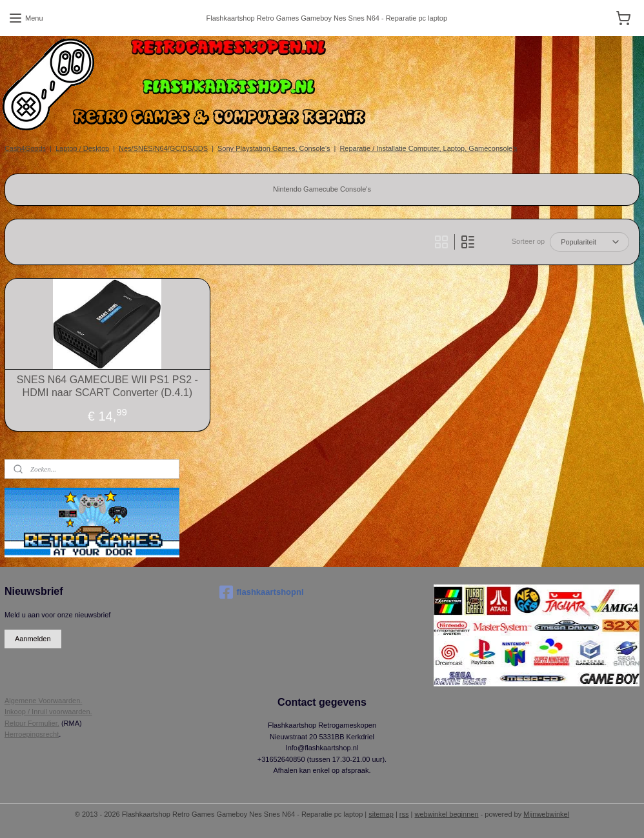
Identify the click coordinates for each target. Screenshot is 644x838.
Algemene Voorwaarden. (43, 701)
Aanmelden (33, 639)
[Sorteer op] (589, 242)
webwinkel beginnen (446, 814)
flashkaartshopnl (262, 592)
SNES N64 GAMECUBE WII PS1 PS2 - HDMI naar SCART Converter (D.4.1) (107, 386)
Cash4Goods (25, 148)
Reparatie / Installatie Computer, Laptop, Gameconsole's (428, 148)
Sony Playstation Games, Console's (274, 148)
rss (404, 814)
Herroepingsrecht (32, 734)
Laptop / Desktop (82, 148)
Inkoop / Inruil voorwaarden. (48, 712)
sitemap (381, 814)
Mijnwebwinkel (546, 814)
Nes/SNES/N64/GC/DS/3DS (163, 148)
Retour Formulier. (32, 723)
